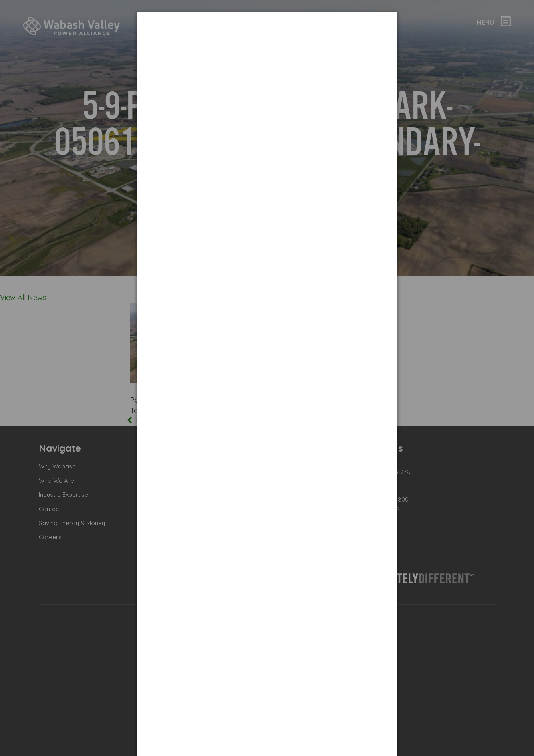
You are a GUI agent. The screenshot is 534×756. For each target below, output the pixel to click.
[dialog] (267, 42)
